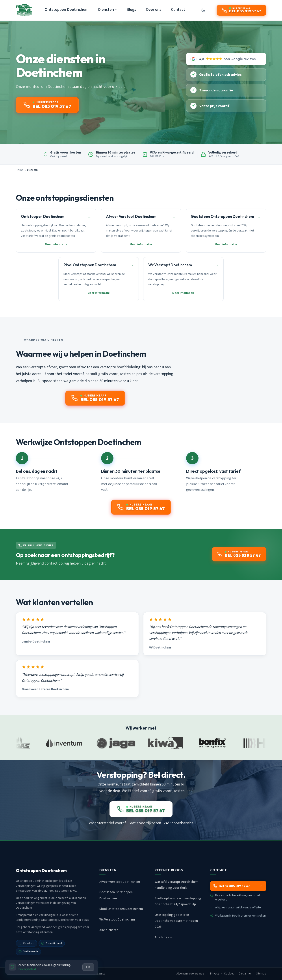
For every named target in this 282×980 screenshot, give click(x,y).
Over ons (154, 9)
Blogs (131, 9)
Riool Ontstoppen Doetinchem (121, 909)
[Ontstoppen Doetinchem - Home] (24, 10)
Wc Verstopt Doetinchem (117, 920)
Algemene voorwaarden (191, 974)
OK (88, 967)
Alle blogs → (164, 937)
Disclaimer (245, 974)
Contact (178, 9)
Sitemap (261, 974)
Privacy (215, 974)
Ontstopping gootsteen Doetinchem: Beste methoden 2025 (176, 921)
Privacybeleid (27, 969)
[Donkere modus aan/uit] (203, 10)
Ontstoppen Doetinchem (67, 9)
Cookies (229, 974)
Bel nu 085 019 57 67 (238, 886)
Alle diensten (109, 930)
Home (19, 170)
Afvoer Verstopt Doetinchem (120, 882)
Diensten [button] (106, 9)
